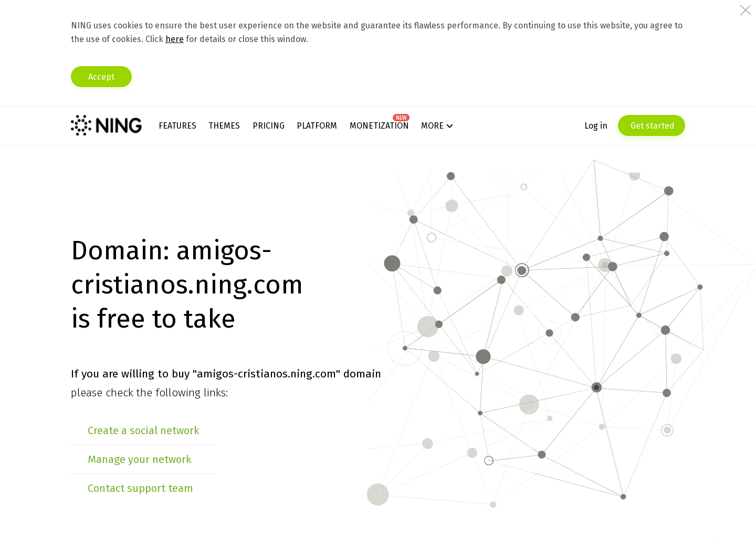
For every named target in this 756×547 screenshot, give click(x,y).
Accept (101, 77)
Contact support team (140, 488)
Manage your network (139, 459)
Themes (224, 126)
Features (177, 126)
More (432, 126)
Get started (652, 126)
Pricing (269, 126)
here (175, 39)
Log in (596, 126)
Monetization (379, 126)
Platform (317, 126)
